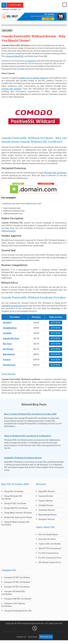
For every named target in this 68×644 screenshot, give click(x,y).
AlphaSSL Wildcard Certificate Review (23, 458)
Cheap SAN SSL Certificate (16, 508)
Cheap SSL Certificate (14, 491)
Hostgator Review (47, 519)
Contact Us (21, 637)
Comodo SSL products (12, 89)
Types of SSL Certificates (50, 544)
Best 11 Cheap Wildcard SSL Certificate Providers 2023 (30, 414)
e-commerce (30, 61)
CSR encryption (8, 231)
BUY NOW (56, 323)
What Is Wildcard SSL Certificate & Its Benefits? (28, 436)
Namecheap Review (48, 515)
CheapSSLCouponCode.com (14, 306)
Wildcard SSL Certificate (55, 173)
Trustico (7, 360)
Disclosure (33, 637)
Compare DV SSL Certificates (17, 577)
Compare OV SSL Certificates (17, 582)
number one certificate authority (33, 78)
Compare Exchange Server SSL (18, 611)
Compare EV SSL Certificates (17, 587)
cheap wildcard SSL (15, 56)
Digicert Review (46, 501)
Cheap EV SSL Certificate (15, 503)
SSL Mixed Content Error (50, 562)
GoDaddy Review (46, 505)
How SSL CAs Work (47, 539)
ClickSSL (7, 333)
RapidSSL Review (46, 491)
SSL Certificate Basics (48, 534)
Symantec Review (47, 510)
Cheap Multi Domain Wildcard (18, 513)
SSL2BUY (7, 323)
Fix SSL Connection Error (50, 558)
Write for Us (46, 637)
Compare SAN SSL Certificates (18, 599)
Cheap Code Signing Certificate (18, 517)
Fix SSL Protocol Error (49, 553)
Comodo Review (46, 496)
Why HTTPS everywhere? (50, 548)
